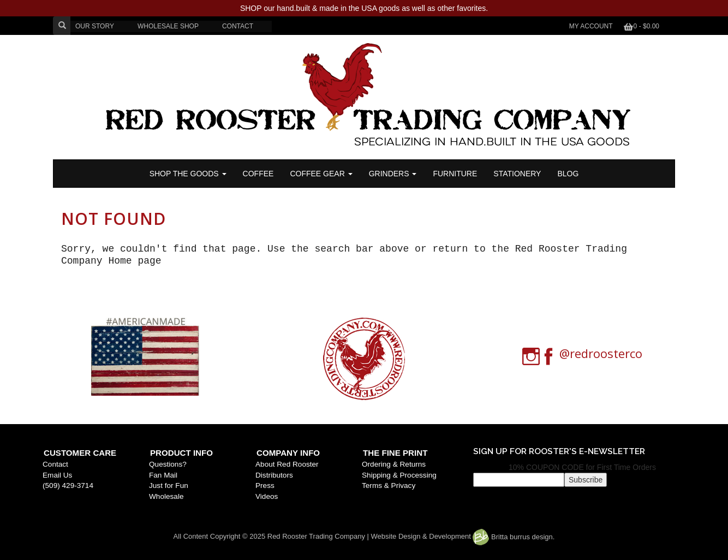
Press (265, 485)
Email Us (57, 475)
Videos (267, 496)
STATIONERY (517, 174)
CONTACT (238, 26)
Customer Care (80, 453)
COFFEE (258, 174)
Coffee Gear (321, 174)
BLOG (568, 174)
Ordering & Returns (394, 464)
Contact (55, 464)
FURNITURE (455, 174)
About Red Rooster (287, 464)
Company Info (288, 453)
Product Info (181, 453)
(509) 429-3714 (68, 485)
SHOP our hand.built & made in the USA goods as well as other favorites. (364, 8)
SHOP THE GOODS (188, 174)
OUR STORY (95, 26)
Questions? (168, 464)
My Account (591, 26)
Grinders (393, 174)
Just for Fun (169, 485)
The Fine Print (395, 453)
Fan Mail (163, 475)
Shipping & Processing (399, 475)
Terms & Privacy (389, 485)
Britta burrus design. (514, 537)
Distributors (274, 475)
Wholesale (166, 496)
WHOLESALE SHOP (168, 26)
